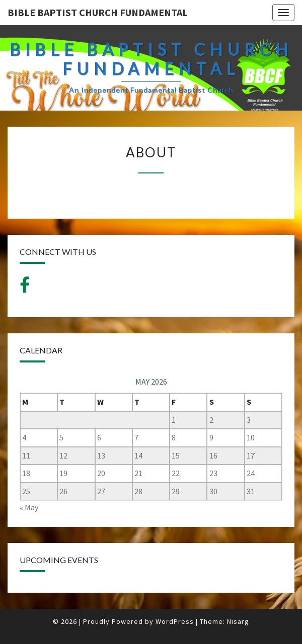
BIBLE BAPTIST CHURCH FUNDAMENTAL (98, 12)
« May (29, 507)
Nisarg (238, 621)
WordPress (175, 621)
